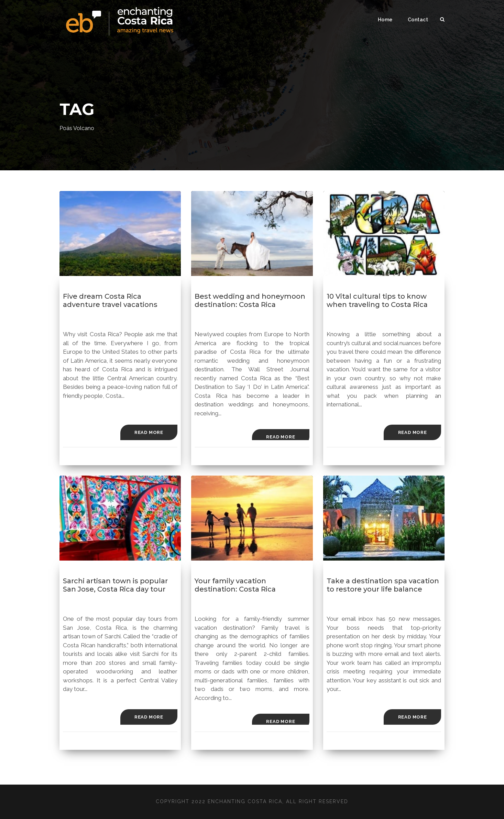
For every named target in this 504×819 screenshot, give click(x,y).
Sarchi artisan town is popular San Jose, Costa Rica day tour (115, 585)
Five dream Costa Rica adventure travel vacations (110, 300)
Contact (418, 20)
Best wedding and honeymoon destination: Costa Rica (250, 300)
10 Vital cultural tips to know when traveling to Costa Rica (377, 300)
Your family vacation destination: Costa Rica (235, 585)
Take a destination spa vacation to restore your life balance (383, 585)
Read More (149, 432)
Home (385, 20)
